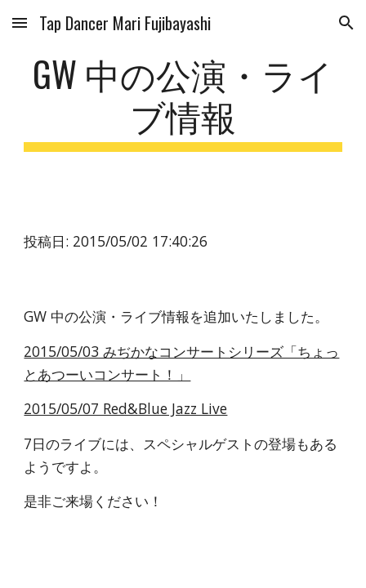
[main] (183, 102)
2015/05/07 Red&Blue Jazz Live (125, 408)
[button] (20, 22)
